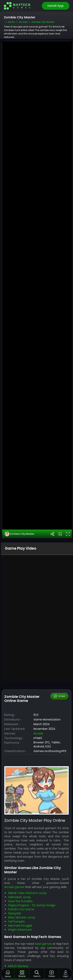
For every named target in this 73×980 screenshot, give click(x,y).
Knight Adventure (20, 930)
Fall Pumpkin (17, 922)
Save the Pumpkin (20, 901)
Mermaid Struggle (20, 926)
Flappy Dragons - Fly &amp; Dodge (32, 905)
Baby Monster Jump (22, 917)
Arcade (38, 733)
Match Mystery (18, 966)
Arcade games (14, 887)
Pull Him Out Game (21, 909)
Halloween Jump (19, 897)
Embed (59, 696)
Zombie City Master (20, 534)
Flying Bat (15, 913)
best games (43, 944)
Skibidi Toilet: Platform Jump (27, 893)
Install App (55, 6)
